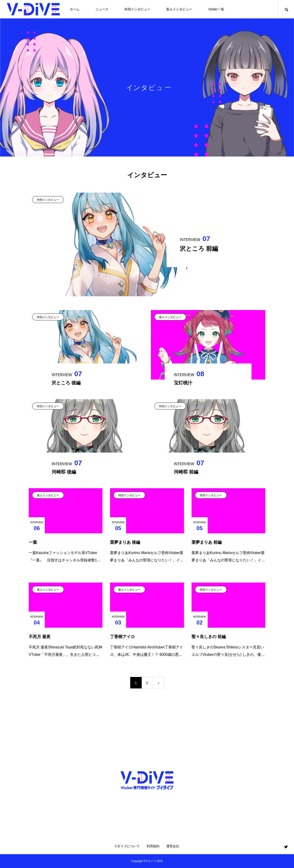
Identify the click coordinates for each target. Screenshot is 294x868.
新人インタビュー (179, 9)
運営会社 (173, 846)
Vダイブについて (127, 846)
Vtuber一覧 (216, 9)
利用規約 (153, 846)
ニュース (102, 9)
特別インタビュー (137, 9)
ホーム (75, 9)
